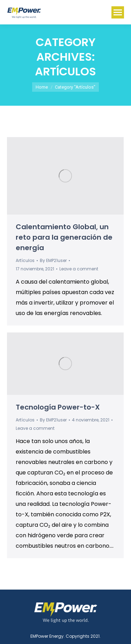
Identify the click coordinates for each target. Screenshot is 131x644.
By (53, 260)
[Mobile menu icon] (118, 12)
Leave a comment (79, 269)
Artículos (25, 260)
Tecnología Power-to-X (58, 407)
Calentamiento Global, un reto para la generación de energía (64, 237)
